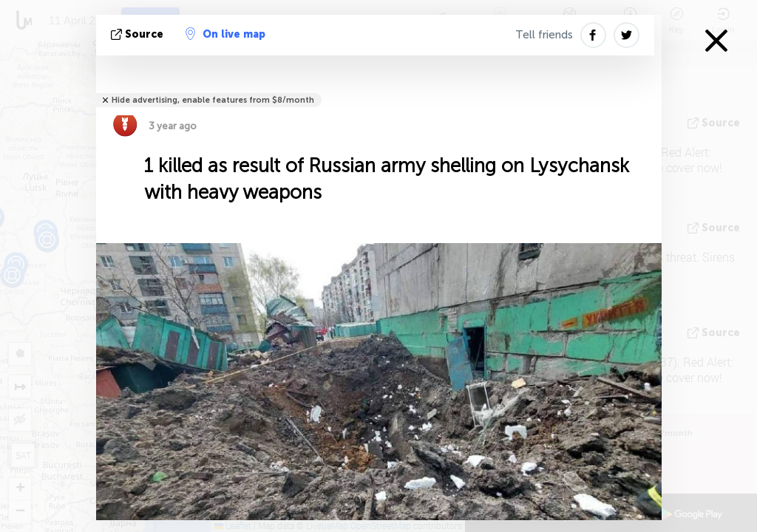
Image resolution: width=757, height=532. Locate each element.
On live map (225, 34)
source (139, 34)
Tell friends (544, 35)
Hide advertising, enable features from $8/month (213, 100)
